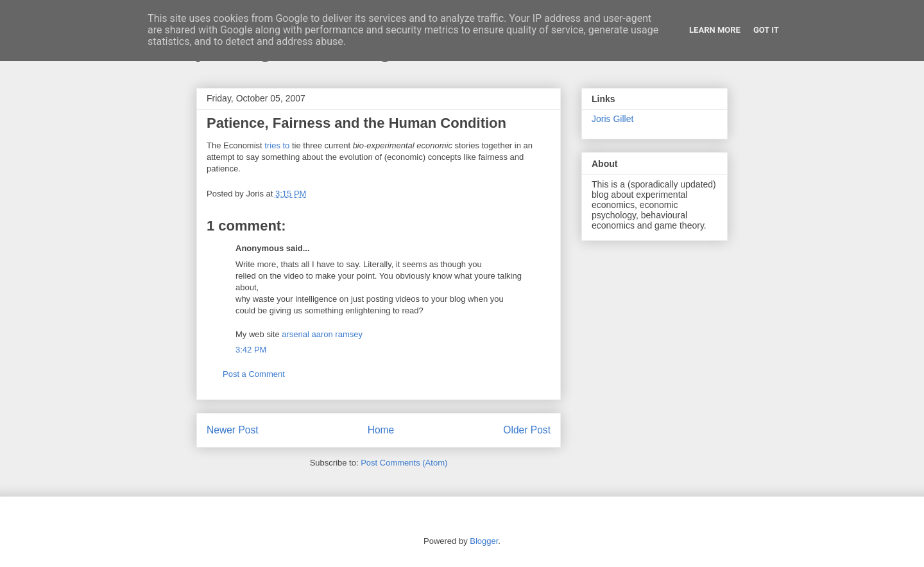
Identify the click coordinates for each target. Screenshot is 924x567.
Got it (766, 30)
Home (381, 430)
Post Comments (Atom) (404, 463)
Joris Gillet (612, 119)
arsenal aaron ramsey (322, 334)
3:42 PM (251, 350)
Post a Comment (254, 374)
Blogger (484, 541)
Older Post (527, 430)
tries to (277, 145)
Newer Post (233, 430)
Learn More (715, 30)
